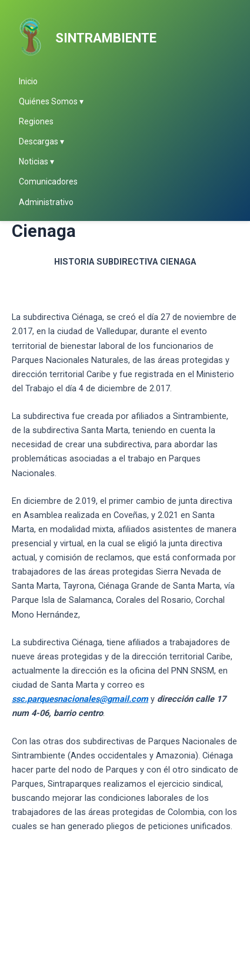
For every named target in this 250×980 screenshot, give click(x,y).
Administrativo (46, 202)
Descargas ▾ (41, 141)
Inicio (28, 81)
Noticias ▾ (36, 161)
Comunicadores (48, 182)
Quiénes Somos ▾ (51, 101)
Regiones (36, 121)
